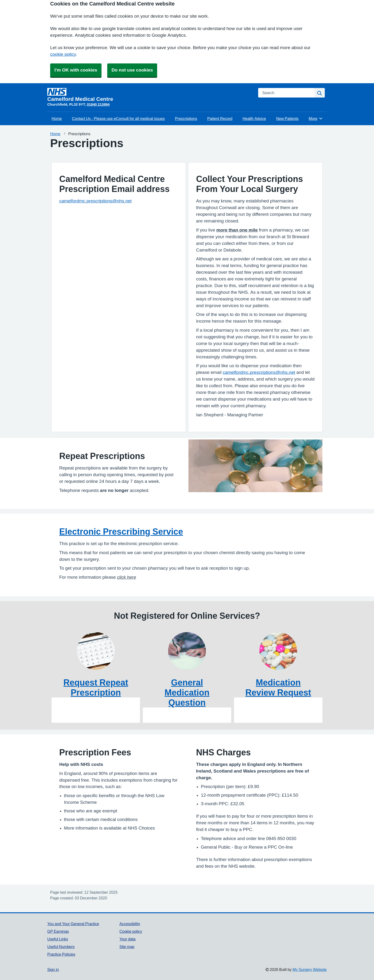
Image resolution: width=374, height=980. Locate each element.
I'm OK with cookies (76, 70)
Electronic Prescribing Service (121, 531)
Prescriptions (186, 119)
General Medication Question (187, 692)
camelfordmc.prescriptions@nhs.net (95, 201)
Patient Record (220, 119)
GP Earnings (58, 931)
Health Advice (254, 119)
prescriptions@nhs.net (272, 372)
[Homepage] (150, 95)
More (316, 119)
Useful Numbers (61, 947)
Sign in (53, 970)
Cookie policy (131, 931)
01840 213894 (98, 104)
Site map (127, 947)
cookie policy (63, 54)
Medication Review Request (278, 687)
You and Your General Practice (73, 924)
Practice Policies (61, 954)
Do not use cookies (132, 70)
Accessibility (130, 924)
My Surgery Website (310, 970)
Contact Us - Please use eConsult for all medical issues (118, 119)
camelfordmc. (236, 372)
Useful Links (58, 939)
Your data (127, 939)
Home (57, 119)
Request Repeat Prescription (96, 687)
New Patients (287, 119)
